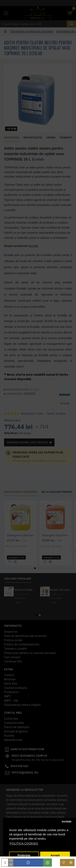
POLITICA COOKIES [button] (24, 843)
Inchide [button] (67, 821)
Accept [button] (55, 855)
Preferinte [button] (24, 855)
